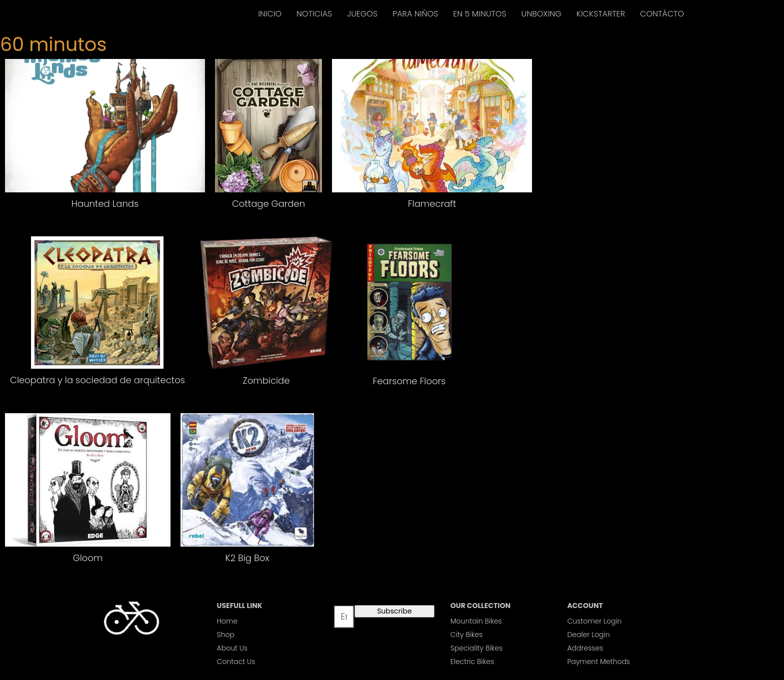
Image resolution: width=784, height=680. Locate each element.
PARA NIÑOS (415, 14)
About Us (232, 648)
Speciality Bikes (476, 648)
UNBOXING (541, 14)
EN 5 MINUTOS (479, 14)
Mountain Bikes (476, 621)
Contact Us (236, 662)
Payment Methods (598, 662)
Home (227, 621)
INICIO (270, 14)
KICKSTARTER (601, 14)
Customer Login (594, 621)
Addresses (585, 648)
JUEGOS (362, 14)
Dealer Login (588, 635)
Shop (226, 635)
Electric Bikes (472, 662)
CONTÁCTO (662, 14)
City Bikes (467, 635)
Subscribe (394, 611)
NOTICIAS (314, 14)
